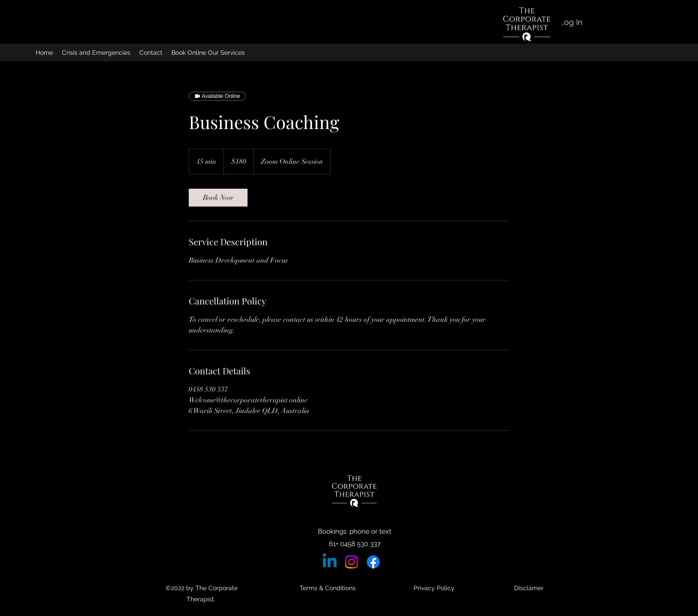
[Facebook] (373, 562)
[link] (218, 198)
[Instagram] (351, 562)
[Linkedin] (330, 562)
